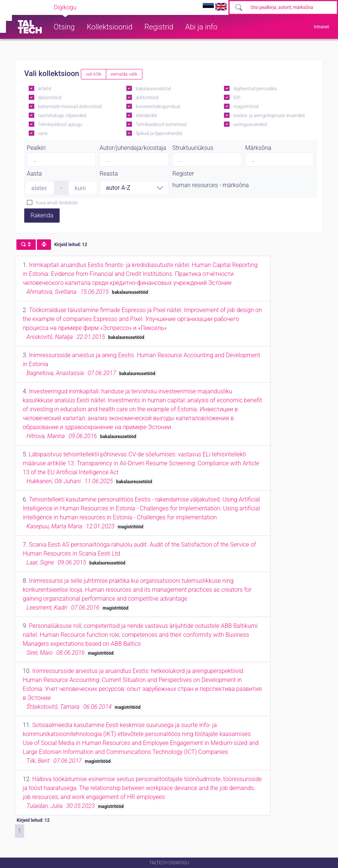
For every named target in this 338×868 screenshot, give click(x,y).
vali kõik (94, 74)
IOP (237, 98)
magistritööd (246, 107)
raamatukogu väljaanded (62, 116)
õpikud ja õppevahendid (159, 133)
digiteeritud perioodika (255, 89)
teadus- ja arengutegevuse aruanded (269, 116)
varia (43, 133)
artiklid (45, 89)
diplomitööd (50, 98)
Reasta (109, 174)
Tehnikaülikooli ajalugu (60, 125)
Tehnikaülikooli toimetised (161, 125)
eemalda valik (124, 74)
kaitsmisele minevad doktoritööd (70, 107)
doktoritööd (147, 98)
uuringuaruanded (250, 125)
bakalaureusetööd (153, 89)
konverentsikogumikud (158, 107)
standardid (146, 116)
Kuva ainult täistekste (57, 203)
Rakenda (42, 215)
